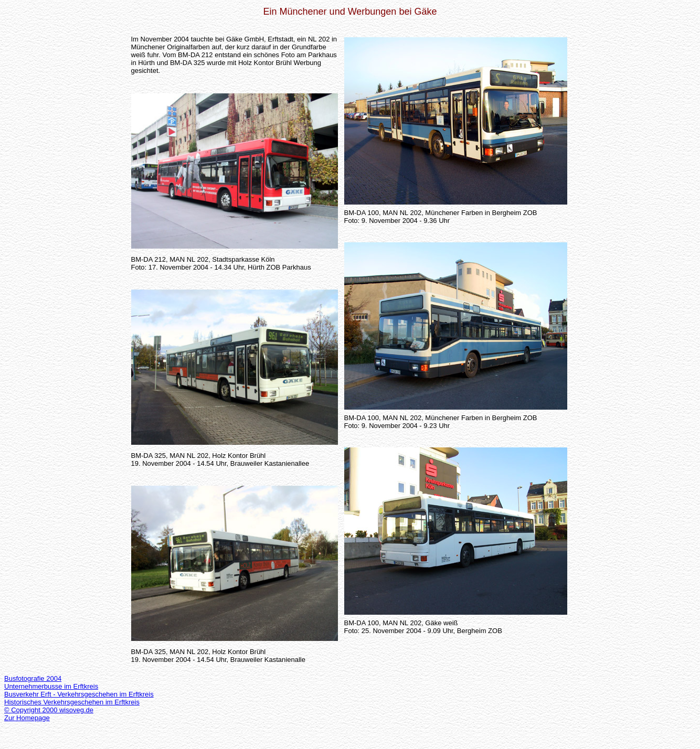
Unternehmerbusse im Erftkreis (51, 686)
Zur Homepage (27, 718)
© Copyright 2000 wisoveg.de (49, 710)
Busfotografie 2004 (33, 678)
